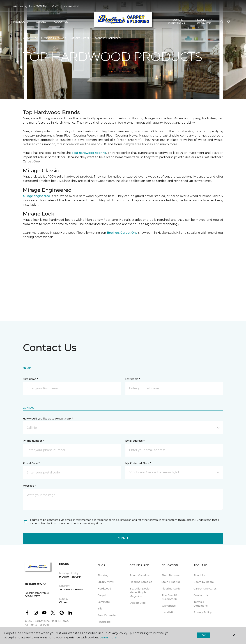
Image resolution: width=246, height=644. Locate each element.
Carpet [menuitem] (102, 595)
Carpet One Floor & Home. (52, 621)
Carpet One (30, 38)
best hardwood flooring (89, 153)
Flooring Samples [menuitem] (141, 582)
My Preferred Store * (138, 463)
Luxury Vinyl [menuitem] (106, 582)
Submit (123, 538)
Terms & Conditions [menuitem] (201, 604)
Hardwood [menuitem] (104, 589)
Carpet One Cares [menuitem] (205, 589)
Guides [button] (41, 22)
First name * (30, 379)
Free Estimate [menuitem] (107, 615)
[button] (222, 22)
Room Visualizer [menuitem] (140, 575)
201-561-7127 (71, 6)
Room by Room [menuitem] (204, 582)
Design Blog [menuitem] (138, 603)
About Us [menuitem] (200, 575)
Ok (204, 635)
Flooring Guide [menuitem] (171, 589)
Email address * (135, 441)
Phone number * (33, 441)
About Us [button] (61, 22)
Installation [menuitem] (169, 612)
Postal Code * (31, 463)
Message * (29, 486)
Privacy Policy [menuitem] (203, 612)
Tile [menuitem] (100, 609)
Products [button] (21, 22)
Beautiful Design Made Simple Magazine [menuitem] (140, 592)
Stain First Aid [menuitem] (171, 582)
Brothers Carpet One (122, 233)
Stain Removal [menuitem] (171, 575)
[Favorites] (229, 22)
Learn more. (108, 637)
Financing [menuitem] (104, 622)
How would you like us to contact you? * (48, 419)
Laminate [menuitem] (104, 602)
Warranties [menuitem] (169, 606)
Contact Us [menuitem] (201, 595)
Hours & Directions (177, 22)
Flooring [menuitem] (103, 575)
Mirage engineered (37, 196)
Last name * (133, 379)
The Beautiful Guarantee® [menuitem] (170, 597)
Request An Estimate (204, 22)
